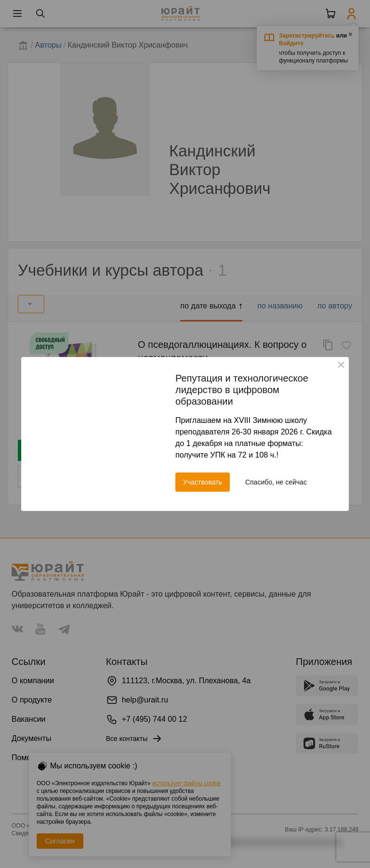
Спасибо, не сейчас (276, 482)
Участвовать (203, 482)
